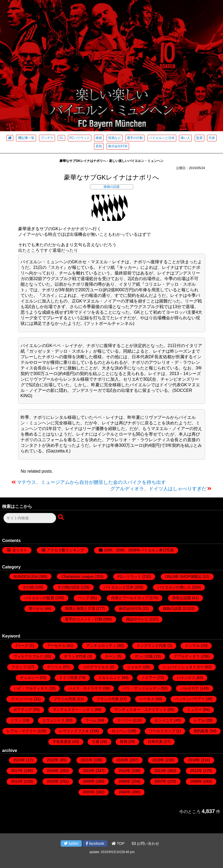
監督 (199, 138)
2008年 (125, 781)
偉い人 (185, 138)
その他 (28, 587)
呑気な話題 (182, 598)
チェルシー (29, 678)
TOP (118, 843)
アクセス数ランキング (65, 550)
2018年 (194, 760)
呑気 (99, 146)
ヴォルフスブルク (28, 656)
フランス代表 (108, 699)
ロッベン (119, 731)
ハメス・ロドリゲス (85, 688)
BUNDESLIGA (26, 576)
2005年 (89, 792)
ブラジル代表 (65, 699)
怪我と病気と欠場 (80, 608)
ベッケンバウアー (190, 699)
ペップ (84, 598)
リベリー (124, 720)
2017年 (17, 771)
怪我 (124, 742)
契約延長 (201, 731)
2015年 (89, 771)
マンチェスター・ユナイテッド (140, 710)
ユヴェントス (53, 720)
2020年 (122, 760)
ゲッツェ (54, 667)
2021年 (87, 760)
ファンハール (22, 699)
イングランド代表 (151, 646)
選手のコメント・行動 (84, 619)
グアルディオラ (187, 656)
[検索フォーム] (30, 518)
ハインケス (186, 678)
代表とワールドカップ (130, 598)
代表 (212, 138)
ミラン (16, 720)
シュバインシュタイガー (183, 667)
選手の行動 (135, 138)
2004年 (125, 792)
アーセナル (56, 646)
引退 (96, 742)
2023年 (19, 760)
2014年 (125, 771)
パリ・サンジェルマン (141, 688)
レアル (199, 720)
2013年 (160, 771)
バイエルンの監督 (39, 598)
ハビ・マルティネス (31, 688)
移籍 (99, 138)
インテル (192, 646)
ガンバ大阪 (144, 656)
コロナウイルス (96, 667)
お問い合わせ (146, 843)
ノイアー (149, 678)
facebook (95, 843)
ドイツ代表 (68, 678)
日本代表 (155, 742)
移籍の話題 (112, 187)
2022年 (53, 760)
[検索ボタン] (61, 517)
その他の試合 (69, 587)
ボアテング (23, 710)
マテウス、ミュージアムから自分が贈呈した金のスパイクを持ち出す (91, 482)
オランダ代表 (75, 656)
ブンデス (47, 138)
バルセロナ (190, 688)
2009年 (89, 781)
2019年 (158, 760)
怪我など (115, 138)
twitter (71, 843)
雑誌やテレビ (137, 619)
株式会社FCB (118, 146)
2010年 (53, 781)
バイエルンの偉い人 (174, 587)
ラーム (91, 720)
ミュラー (194, 710)
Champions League (77, 576)
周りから (36, 608)
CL (61, 138)
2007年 (160, 781)
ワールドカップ (162, 731)
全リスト (20, 550)
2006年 (196, 781)
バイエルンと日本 (162, 138)
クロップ (19, 667)
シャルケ (135, 667)
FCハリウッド (80, 138)
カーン (110, 656)
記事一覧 (26, 138)
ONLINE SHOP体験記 (183, 576)
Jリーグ (22, 646)
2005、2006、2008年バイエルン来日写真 (139, 550)
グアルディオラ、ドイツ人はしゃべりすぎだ (158, 489)
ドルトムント (109, 678)
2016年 (53, 771)
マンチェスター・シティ (73, 710)
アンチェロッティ (101, 646)
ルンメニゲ (164, 720)
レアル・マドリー (22, 731)
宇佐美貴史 (62, 742)
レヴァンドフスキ (74, 731)
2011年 (17, 781)
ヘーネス (147, 699)
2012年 (196, 771)
